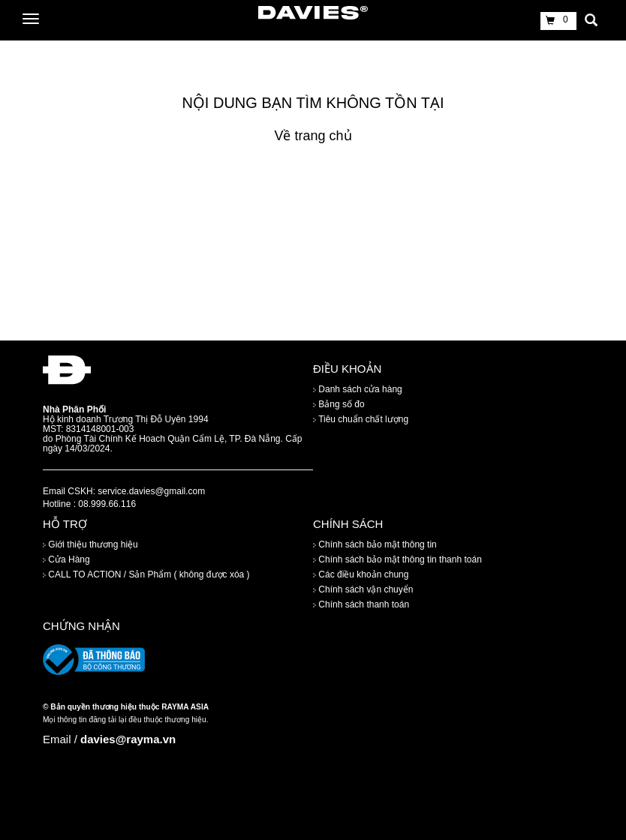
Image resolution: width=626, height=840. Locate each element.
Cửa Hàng (66, 560)
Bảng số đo (339, 404)
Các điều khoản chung (361, 575)
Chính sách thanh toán (361, 605)
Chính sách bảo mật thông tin (375, 545)
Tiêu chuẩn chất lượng (361, 419)
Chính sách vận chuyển (363, 590)
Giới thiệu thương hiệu (90, 545)
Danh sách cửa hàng (358, 389)
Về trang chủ (313, 136)
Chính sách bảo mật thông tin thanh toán (397, 560)
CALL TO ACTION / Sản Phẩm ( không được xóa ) (146, 575)
